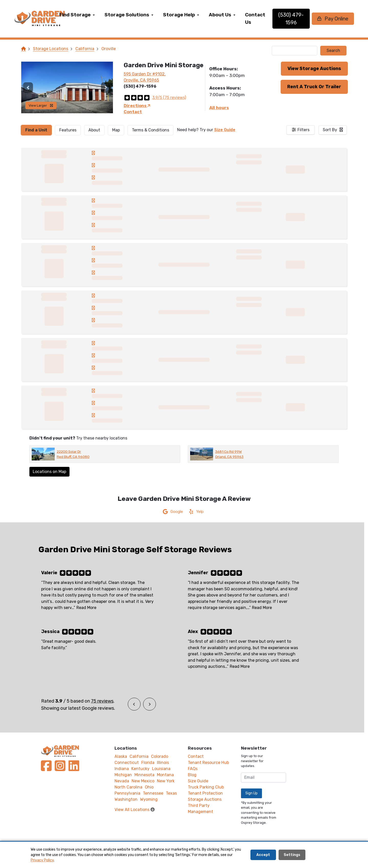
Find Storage (88, 15)
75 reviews (102, 701)
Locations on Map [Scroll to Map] (49, 472)
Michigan (123, 775)
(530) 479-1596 (300, 19)
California (85, 49)
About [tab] (94, 130)
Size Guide (225, 130)
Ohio (149, 787)
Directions (137, 106)
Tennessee (153, 793)
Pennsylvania (127, 793)
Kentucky (140, 769)
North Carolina (128, 787)
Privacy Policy (42, 860)
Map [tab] (116, 130)
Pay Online (335, 19)
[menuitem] (90, 19)
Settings (292, 855)
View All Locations (135, 810)
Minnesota (144, 775)
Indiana (122, 769)
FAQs (193, 769)
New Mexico (143, 781)
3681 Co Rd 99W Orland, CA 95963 (229, 454)
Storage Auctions (205, 799)
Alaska (121, 756)
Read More (86, 608)
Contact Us (268, 18)
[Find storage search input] (295, 51)
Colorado (160, 756)
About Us (233, 15)
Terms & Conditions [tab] (151, 130)
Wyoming (149, 799)
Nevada (122, 781)
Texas (171, 793)
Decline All (323, 855)
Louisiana (161, 769)
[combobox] (333, 130)
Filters (303, 130)
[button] (28, 87)
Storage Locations (51, 49)
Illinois (163, 763)
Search (333, 50)
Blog (192, 775)
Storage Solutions (140, 15)
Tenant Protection (205, 793)
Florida (148, 763)
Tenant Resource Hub (208, 763)
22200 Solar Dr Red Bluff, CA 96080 (73, 454)
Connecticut (127, 763)
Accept (263, 855)
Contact (133, 112)
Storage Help (192, 15)
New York (166, 781)
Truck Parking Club (206, 787)
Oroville (109, 49)
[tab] (36, 130)
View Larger (41, 105)
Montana (165, 775)
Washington (126, 799)
